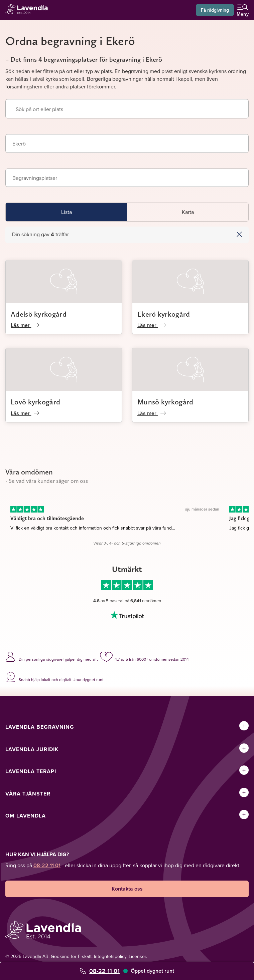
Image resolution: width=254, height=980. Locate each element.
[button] (215, 234)
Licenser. (138, 956)
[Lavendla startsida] (29, 10)
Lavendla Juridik (32, 749)
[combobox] (127, 143)
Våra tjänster (28, 794)
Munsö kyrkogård (165, 402)
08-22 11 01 (104, 971)
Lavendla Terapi (31, 771)
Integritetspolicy (110, 956)
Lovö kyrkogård (35, 402)
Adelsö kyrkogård (39, 314)
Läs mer (25, 325)
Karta (188, 212)
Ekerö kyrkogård (164, 314)
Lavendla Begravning (40, 727)
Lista (67, 212)
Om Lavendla (26, 816)
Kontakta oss (127, 889)
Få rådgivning (215, 10)
